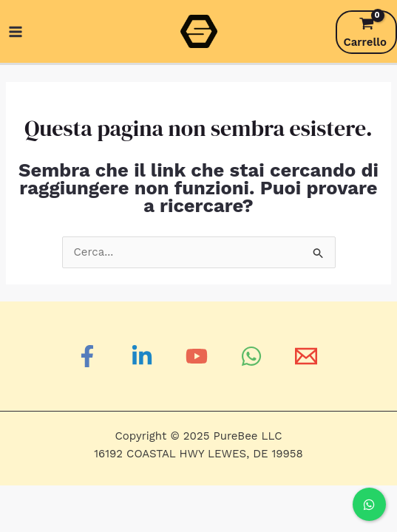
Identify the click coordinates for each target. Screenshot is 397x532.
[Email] (308, 356)
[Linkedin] (144, 356)
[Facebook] (89, 356)
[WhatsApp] (254, 356)
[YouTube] (199, 356)
